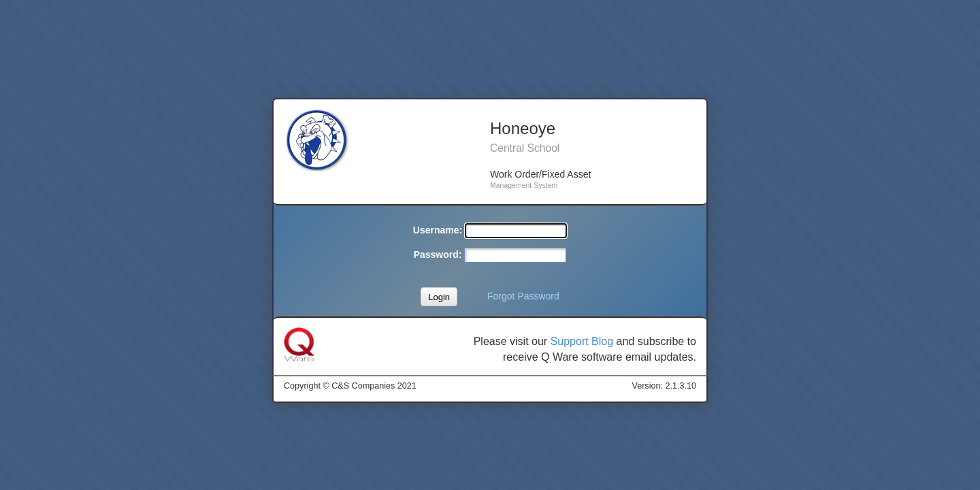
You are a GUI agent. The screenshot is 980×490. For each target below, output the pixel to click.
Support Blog (582, 341)
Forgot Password (523, 296)
